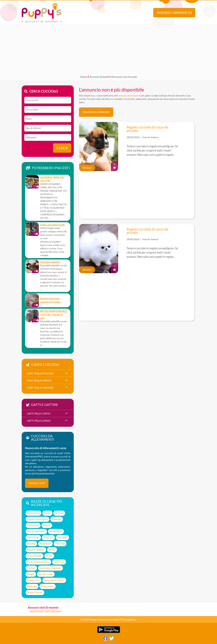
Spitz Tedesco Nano (54, 580)
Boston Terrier (35, 592)
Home (84, 77)
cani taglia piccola (40, 373)
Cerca (62, 148)
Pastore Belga (34, 556)
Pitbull (47, 525)
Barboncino (33, 513)
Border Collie (46, 574)
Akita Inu (32, 586)
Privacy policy (129, 619)
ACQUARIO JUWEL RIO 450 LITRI (52, 179)
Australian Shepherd (50, 568)
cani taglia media (39, 380)
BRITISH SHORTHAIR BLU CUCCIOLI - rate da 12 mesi (53, 315)
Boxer (49, 556)
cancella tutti (36, 611)
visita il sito (37, 483)
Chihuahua (33, 525)
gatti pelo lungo (39, 421)
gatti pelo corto (39, 414)
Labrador (62, 537)
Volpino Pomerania (37, 519)
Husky (47, 513)
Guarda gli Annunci (96, 112)
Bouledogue (56, 531)
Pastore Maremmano (38, 562)
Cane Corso (33, 580)
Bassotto (57, 519)
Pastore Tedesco (36, 550)
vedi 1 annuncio (53, 611)
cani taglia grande (40, 388)
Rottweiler (45, 544)
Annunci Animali (99, 77)
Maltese (59, 513)
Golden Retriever (36, 531)
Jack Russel (33, 537)
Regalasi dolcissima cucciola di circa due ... (51, 300)
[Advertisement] (108, 49)
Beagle (31, 574)
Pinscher (60, 544)
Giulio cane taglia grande (52, 225)
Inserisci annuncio (174, 13)
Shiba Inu (48, 537)
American (59, 562)
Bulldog (31, 544)
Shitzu (52, 550)
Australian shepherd (50, 262)
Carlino (31, 568)
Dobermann (48, 586)
